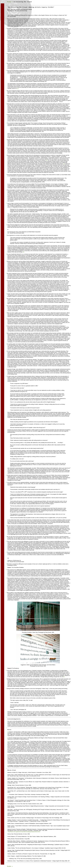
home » (10, 2)
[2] (47, 160)
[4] (24, 252)
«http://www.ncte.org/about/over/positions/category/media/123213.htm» (24, 832)
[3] (64, 164)
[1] (18, 89)
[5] (64, 677)
